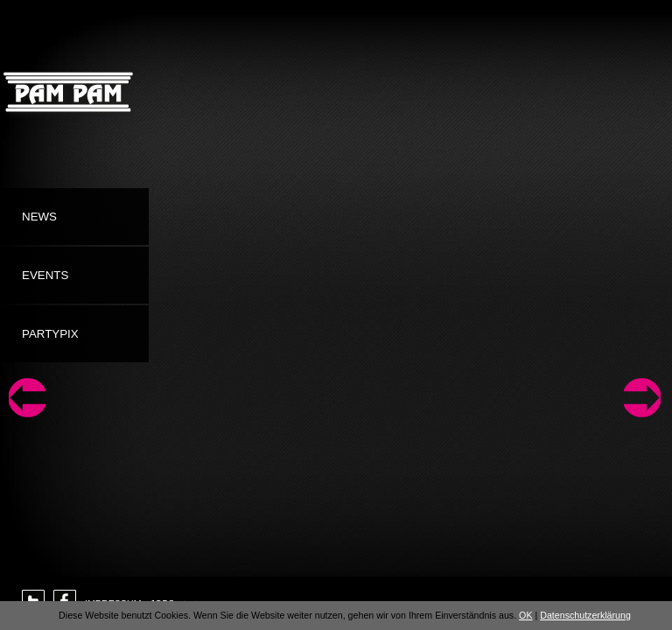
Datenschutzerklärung (585, 615)
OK (525, 615)
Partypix (50, 334)
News (39, 217)
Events (45, 275)
